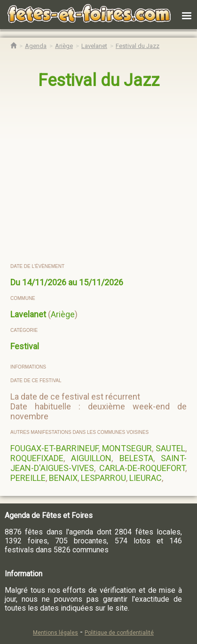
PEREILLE (28, 478)
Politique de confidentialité (119, 633)
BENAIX (63, 478)
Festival (25, 346)
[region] (99, 177)
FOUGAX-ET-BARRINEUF (54, 448)
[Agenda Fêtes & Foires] (36, 46)
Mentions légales (55, 633)
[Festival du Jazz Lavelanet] (138, 46)
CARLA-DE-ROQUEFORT (142, 468)
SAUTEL (170, 448)
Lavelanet (28, 314)
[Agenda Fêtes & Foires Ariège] (64, 46)
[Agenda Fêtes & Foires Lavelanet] (94, 46)
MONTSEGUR (127, 448)
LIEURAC (146, 478)
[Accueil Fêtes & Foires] (13, 46)
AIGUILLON (91, 458)
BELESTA (136, 458)
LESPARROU (103, 478)
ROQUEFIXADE (37, 458)
